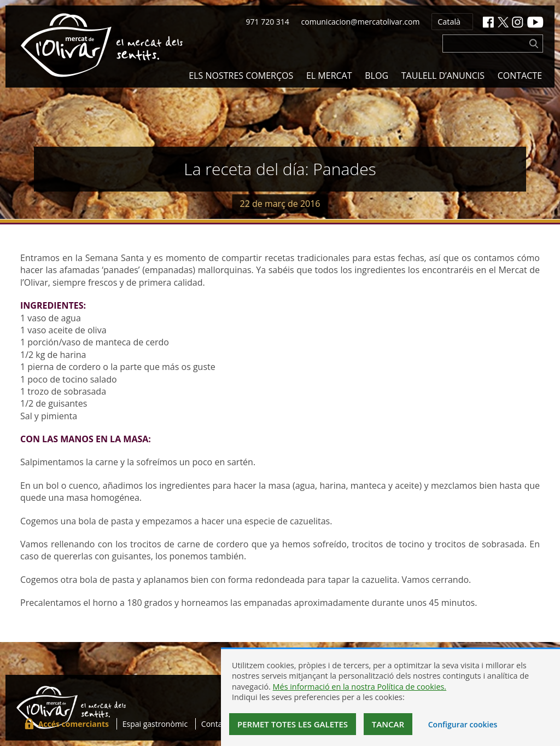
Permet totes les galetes (293, 724)
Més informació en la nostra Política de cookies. (360, 687)
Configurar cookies (463, 724)
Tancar (388, 724)
